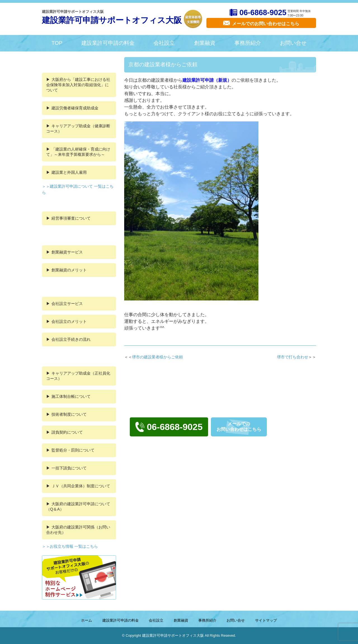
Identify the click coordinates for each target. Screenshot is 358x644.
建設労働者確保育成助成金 (75, 108)
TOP (57, 43)
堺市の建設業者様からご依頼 (157, 357)
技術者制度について (69, 414)
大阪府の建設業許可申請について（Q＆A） (78, 506)
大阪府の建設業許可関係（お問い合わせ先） (78, 530)
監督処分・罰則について (73, 450)
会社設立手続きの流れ (71, 339)
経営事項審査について (71, 218)
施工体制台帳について (71, 396)
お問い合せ (293, 43)
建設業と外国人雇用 (69, 172)
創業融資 (205, 43)
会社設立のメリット (69, 321)
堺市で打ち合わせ (293, 357)
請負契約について (67, 432)
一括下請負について (69, 468)
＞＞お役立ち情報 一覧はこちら (70, 546)
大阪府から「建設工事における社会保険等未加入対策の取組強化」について (78, 85)
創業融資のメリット (69, 270)
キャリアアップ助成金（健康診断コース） (78, 129)
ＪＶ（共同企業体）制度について (81, 486)
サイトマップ (266, 620)
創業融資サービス (67, 252)
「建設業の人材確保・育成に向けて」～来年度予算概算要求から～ (78, 152)
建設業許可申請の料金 (108, 43)
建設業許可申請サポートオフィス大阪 (112, 20)
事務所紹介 (248, 43)
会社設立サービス (67, 304)
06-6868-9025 (263, 13)
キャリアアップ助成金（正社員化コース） (78, 376)
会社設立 (164, 43)
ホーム (87, 620)
